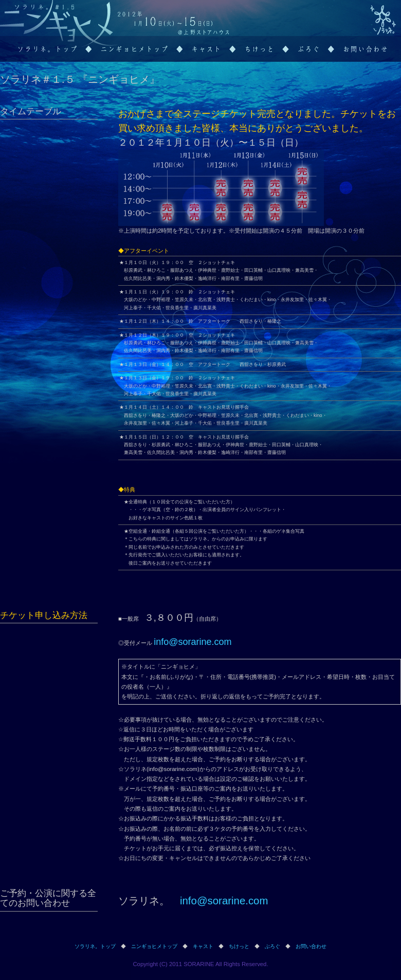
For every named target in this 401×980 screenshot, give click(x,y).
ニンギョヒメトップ (154, 946)
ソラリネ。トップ (95, 946)
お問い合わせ (311, 946)
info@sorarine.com (193, 642)
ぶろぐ (272, 946)
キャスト (203, 946)
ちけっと (239, 946)
